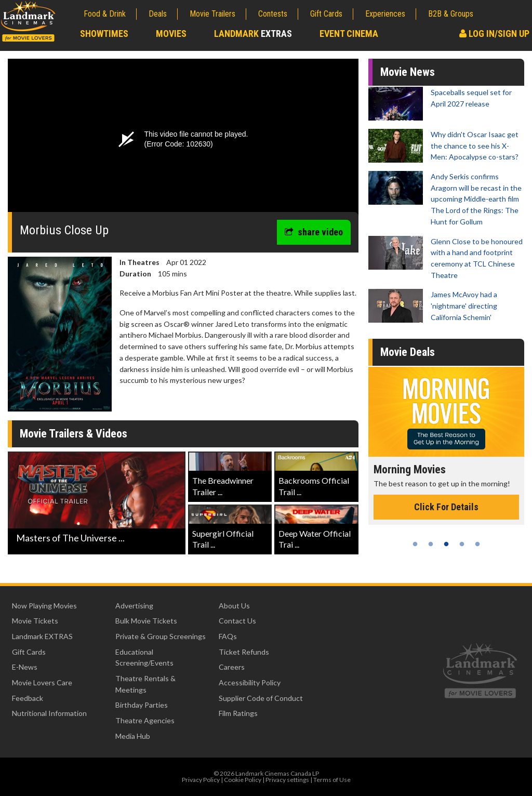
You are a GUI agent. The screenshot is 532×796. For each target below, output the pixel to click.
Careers (232, 667)
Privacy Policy (201, 780)
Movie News (408, 72)
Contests (273, 14)
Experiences (385, 14)
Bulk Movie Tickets (146, 621)
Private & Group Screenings (161, 636)
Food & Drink (105, 14)
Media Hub (133, 736)
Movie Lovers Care (42, 682)
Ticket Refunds (244, 652)
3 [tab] (446, 544)
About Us (234, 606)
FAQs (228, 636)
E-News (25, 667)
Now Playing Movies (44, 606)
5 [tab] (477, 544)
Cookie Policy (243, 780)
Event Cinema (349, 34)
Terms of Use (332, 780)
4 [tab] (462, 544)
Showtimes (104, 34)
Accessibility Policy (250, 682)
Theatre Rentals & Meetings (145, 684)
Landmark (253, 34)
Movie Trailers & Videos (74, 434)
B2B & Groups (451, 14)
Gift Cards (326, 14)
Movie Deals (408, 352)
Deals (158, 14)
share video (314, 232)
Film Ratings (238, 713)
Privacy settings (287, 780)
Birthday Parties (142, 705)
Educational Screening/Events (144, 658)
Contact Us (237, 621)
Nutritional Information (49, 713)
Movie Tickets (35, 621)
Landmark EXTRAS (42, 636)
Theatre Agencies (145, 720)
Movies (171, 34)
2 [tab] (431, 544)
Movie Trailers (212, 14)
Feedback (28, 698)
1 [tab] (415, 544)
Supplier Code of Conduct (261, 698)
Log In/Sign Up (494, 34)
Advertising (134, 606)
